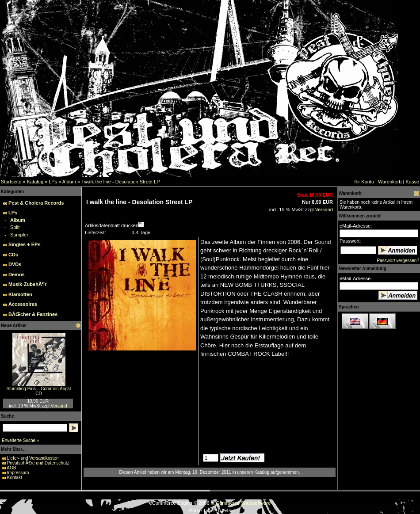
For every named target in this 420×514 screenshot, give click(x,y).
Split (15, 227)
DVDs (15, 264)
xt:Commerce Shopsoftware (241, 503)
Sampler (19, 235)
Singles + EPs (24, 244)
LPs (53, 182)
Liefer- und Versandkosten (33, 458)
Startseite (11, 182)
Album (69, 182)
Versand (59, 406)
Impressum (18, 473)
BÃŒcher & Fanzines (33, 314)
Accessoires (23, 304)
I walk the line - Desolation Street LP (120, 182)
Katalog (35, 182)
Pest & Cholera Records (36, 203)
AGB (11, 468)
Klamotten (20, 294)
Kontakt (15, 478)
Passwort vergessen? (398, 261)
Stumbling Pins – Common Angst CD (38, 391)
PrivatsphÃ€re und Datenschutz (38, 463)
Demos (17, 274)
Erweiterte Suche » (21, 440)
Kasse (412, 182)
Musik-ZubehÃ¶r (27, 284)
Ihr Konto (364, 182)
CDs (13, 255)
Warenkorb (390, 182)
